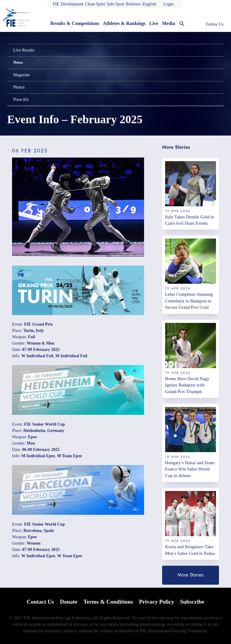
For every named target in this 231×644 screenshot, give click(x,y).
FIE (56, 4)
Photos (19, 87)
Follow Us (215, 24)
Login (168, 4)
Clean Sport (95, 4)
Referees (133, 4)
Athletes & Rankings (124, 23)
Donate (69, 602)
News (18, 63)
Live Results (24, 50)
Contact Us (40, 602)
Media (168, 23)
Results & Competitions (75, 23)
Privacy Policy (157, 602)
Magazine (22, 75)
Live (154, 23)
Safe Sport (116, 4)
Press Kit (21, 100)
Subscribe (192, 602)
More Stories (191, 575)
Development (72, 4)
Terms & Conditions (108, 602)
